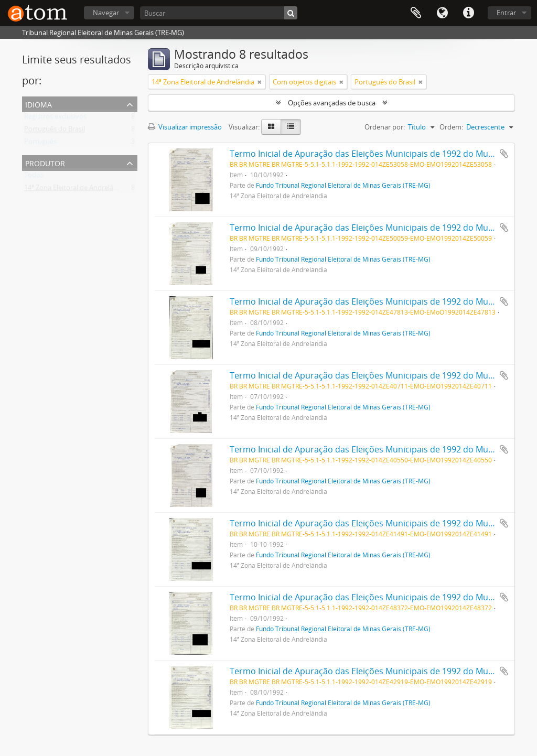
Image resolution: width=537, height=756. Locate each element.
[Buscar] (219, 13)
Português (40, 144)
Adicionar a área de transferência (504, 154)
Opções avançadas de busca (332, 103)
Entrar (506, 13)
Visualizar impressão (185, 127)
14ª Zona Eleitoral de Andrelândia (76, 190)
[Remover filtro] (260, 82)
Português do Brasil (55, 131)
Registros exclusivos (55, 118)
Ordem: (451, 127)
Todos (34, 177)
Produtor (45, 162)
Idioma (442, 13)
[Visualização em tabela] (291, 127)
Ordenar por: (385, 127)
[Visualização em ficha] (271, 127)
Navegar (106, 13)
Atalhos (468, 13)
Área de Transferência (416, 13)
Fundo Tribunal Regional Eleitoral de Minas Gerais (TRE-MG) (343, 185)
